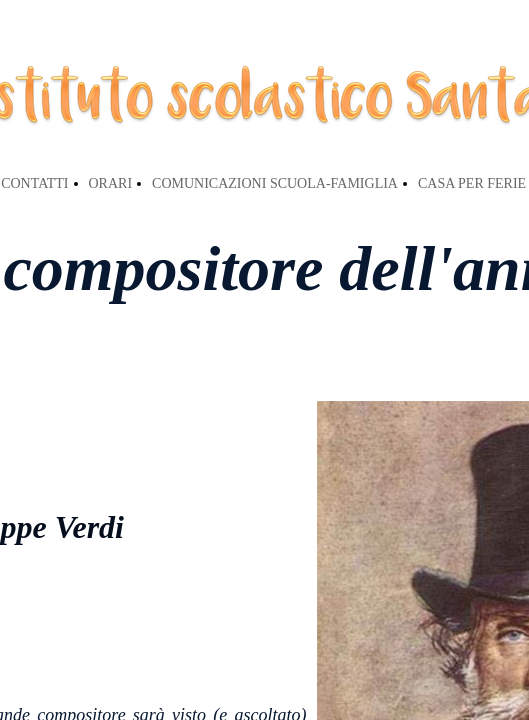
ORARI (111, 183)
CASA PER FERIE (472, 183)
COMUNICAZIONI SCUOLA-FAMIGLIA (275, 183)
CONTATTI (34, 183)
